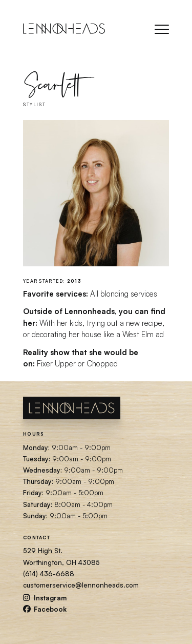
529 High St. (43, 551)
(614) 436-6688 (49, 574)
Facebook (45, 609)
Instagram (45, 598)
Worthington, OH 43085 (61, 562)
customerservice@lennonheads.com (81, 585)
